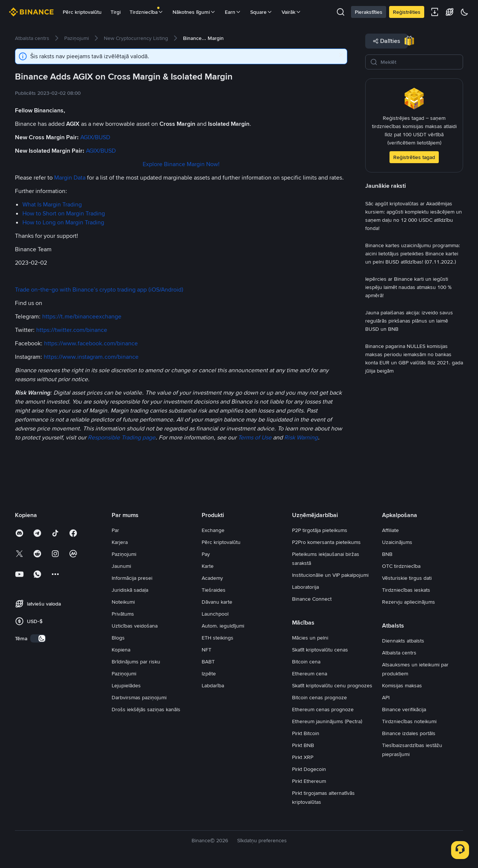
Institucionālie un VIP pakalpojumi (330, 575)
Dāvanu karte (217, 602)
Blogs (118, 638)
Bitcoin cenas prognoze (319, 697)
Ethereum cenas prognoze (323, 709)
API (386, 697)
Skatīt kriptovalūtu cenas (320, 650)
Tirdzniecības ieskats (406, 590)
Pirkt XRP (303, 757)
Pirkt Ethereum (309, 781)
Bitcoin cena (306, 662)
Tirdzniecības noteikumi (409, 721)
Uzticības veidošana (135, 626)
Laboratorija (305, 587)
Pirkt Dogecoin (309, 769)
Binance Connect (312, 599)
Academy (212, 578)
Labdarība (213, 685)
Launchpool (215, 614)
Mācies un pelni (310, 638)
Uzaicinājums (397, 542)
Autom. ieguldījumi (223, 626)
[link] (32, 38)
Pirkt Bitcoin (306, 733)
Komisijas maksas (402, 685)
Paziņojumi (124, 554)
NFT (207, 650)
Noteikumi (123, 602)
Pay (206, 554)
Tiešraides (214, 590)
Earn (233, 12)
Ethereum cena (310, 673)
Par (115, 530)
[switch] (38, 638)
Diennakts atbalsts (403, 641)
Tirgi (116, 12)
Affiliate (390, 530)
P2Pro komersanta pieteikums (326, 542)
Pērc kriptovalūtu (82, 12)
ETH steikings (218, 638)
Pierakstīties (369, 12)
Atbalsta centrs (399, 653)
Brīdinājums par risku (136, 662)
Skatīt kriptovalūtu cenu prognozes (332, 685)
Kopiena (121, 650)
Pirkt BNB (303, 745)
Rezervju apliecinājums (409, 602)
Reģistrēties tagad (414, 157)
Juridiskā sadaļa (130, 590)
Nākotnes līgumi (194, 12)
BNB (387, 554)
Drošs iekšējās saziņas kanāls (146, 709)
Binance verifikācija (404, 709)
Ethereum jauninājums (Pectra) (327, 721)
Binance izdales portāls (409, 733)
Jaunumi (121, 566)
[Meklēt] (419, 62)
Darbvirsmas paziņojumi (139, 697)
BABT (208, 662)
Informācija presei (132, 578)
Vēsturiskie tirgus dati (407, 578)
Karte (208, 566)
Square (261, 12)
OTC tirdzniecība (401, 566)
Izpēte (209, 673)
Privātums (123, 614)
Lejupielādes (126, 685)
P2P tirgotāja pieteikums (320, 530)
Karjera (120, 542)
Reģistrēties (407, 12)
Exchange (213, 530)
